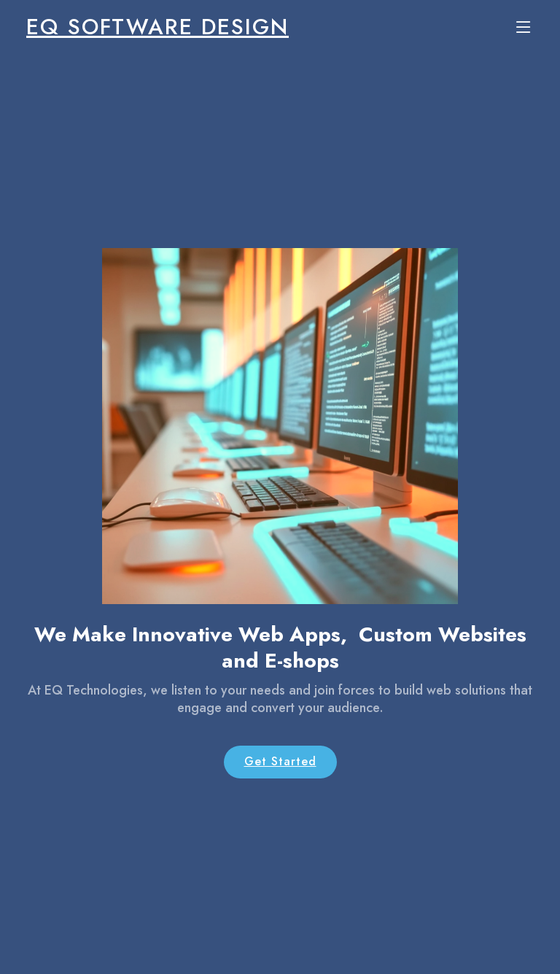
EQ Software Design (157, 27)
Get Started (280, 761)
